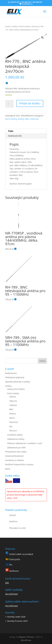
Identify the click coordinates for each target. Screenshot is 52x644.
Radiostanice (11, 373)
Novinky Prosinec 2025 (17, 621)
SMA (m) (13, 401)
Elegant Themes (26, 637)
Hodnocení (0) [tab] (15, 136)
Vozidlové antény (15, 435)
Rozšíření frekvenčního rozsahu (19, 464)
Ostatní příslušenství (14, 456)
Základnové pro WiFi (17, 448)
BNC (27, 119)
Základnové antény (16, 439)
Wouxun (13, 431)
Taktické (13, 405)
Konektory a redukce (15, 460)
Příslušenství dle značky (16, 452)
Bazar (8, 469)
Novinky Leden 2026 (16, 617)
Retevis (13, 414)
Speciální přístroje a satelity (18, 382)
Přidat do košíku (30, 103)
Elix (11, 426)
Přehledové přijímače (15, 377)
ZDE (7, 583)
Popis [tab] (11, 131)
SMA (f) (13, 397)
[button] (42, 38)
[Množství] (9, 104)
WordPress (26, 640)
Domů (8, 26)
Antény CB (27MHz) (16, 389)
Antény (15, 26)
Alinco (12, 418)
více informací (12, 594)
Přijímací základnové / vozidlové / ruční (25, 443)
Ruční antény (25, 26)
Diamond (36, 26)
